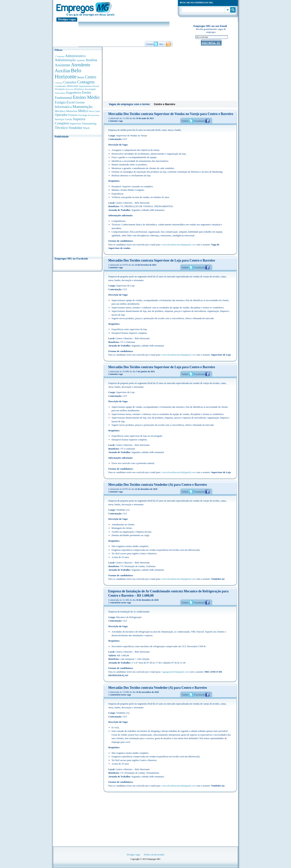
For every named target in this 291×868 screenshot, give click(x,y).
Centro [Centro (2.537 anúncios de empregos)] (91, 77)
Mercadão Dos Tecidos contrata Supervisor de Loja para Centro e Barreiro (162, 260)
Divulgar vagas (67, 19)
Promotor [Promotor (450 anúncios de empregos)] (73, 115)
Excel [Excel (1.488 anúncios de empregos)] (71, 102)
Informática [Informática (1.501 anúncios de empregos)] (63, 107)
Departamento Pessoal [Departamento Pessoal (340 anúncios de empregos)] (89, 86)
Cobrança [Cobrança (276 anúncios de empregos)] (59, 83)
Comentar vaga (116, 121)
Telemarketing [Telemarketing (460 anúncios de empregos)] (89, 124)
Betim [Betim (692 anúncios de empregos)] (81, 77)
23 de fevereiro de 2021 (146, 265)
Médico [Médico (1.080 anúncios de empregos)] (83, 111)
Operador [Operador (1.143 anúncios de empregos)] (61, 115)
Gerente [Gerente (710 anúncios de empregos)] (80, 102)
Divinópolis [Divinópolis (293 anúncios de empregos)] (60, 89)
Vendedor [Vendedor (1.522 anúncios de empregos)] (75, 128)
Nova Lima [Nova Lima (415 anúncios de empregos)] (94, 111)
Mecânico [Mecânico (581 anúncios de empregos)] (60, 111)
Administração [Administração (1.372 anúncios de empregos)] (65, 60)
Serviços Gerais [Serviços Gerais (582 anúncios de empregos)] (63, 119)
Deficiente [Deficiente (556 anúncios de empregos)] (72, 86)
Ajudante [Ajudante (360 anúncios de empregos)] (81, 60)
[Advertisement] (77, 196)
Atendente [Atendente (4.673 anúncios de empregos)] (81, 65)
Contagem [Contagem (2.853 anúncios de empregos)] (86, 82)
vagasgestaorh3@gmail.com (175, 672)
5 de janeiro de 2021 (146, 371)
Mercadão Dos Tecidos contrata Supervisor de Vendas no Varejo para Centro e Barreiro (171, 114)
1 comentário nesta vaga (120, 603)
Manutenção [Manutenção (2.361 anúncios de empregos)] (82, 107)
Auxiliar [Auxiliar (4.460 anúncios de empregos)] (62, 71)
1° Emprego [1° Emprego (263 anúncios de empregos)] (60, 56)
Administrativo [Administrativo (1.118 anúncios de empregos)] (75, 56)
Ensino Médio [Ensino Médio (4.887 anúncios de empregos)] (86, 97)
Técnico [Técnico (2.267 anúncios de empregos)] (61, 128)
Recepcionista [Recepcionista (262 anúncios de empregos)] (94, 115)
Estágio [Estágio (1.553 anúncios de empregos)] (60, 102)
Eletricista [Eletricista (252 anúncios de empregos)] (70, 89)
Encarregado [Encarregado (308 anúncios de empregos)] (90, 89)
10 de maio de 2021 (145, 118)
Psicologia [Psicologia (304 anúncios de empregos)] (83, 115)
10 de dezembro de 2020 (147, 600)
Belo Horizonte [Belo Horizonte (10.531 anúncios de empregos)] (68, 73)
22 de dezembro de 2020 (146, 489)
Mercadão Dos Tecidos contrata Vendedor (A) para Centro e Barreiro (158, 485)
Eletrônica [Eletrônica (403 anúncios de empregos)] (79, 89)
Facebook (199, 121)
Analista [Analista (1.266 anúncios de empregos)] (91, 60)
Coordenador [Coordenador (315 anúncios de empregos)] (61, 86)
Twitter (185, 121)
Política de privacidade (154, 855)
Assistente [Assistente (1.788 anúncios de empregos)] (63, 65)
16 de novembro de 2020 (148, 692)
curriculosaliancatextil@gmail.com (178, 245)
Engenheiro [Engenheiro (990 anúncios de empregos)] (74, 93)
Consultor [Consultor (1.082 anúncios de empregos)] (70, 82)
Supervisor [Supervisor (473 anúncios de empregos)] (76, 124)
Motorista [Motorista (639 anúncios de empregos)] (72, 111)
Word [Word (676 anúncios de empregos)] (86, 128)
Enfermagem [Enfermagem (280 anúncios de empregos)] (60, 93)
